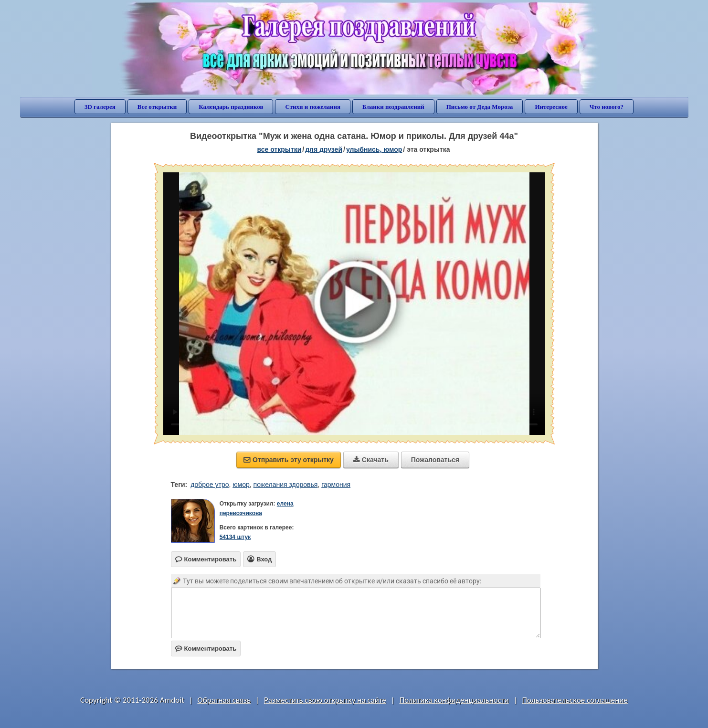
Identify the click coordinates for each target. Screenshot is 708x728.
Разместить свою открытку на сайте (325, 700)
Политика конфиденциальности (454, 700)
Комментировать (206, 649)
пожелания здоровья (286, 485)
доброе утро (210, 485)
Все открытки (157, 107)
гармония (336, 485)
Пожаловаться (435, 460)
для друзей (324, 149)
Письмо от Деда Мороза (480, 107)
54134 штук (235, 537)
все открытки (279, 149)
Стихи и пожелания (313, 107)
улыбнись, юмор (374, 149)
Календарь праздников (231, 107)
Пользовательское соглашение (575, 700)
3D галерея (100, 107)
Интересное (551, 107)
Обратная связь (224, 700)
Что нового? (607, 107)
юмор (241, 485)
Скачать (371, 460)
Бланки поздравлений (393, 107)
